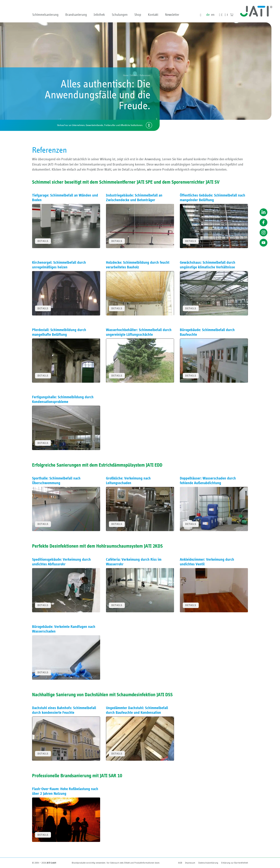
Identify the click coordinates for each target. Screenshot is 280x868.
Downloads (222, 15)
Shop (138, 15)
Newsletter (172, 15)
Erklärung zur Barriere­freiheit (235, 863)
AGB (180, 863)
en (213, 15)
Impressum (190, 863)
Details (43, 241)
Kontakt (153, 15)
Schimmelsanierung (45, 15)
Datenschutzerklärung (208, 863)
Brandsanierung (76, 15)
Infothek (99, 15)
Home (126, 75)
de (208, 15)
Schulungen (120, 15)
